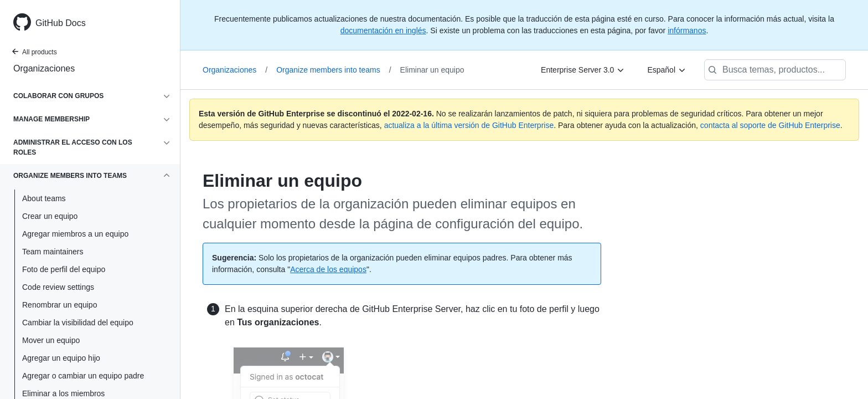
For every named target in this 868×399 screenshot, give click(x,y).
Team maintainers (53, 252)
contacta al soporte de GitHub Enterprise (770, 125)
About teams (44, 198)
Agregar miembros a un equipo (75, 234)
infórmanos (687, 30)
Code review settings (58, 287)
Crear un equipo (50, 216)
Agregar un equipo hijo (61, 358)
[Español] (667, 70)
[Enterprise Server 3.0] (583, 70)
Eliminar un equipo (432, 70)
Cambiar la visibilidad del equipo (78, 323)
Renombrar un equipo (60, 305)
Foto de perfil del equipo (64, 269)
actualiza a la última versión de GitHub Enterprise (469, 125)
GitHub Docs (61, 23)
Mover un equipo (51, 340)
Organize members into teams (334, 70)
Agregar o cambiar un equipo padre (83, 376)
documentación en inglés (383, 30)
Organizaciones (44, 68)
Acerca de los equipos (328, 269)
